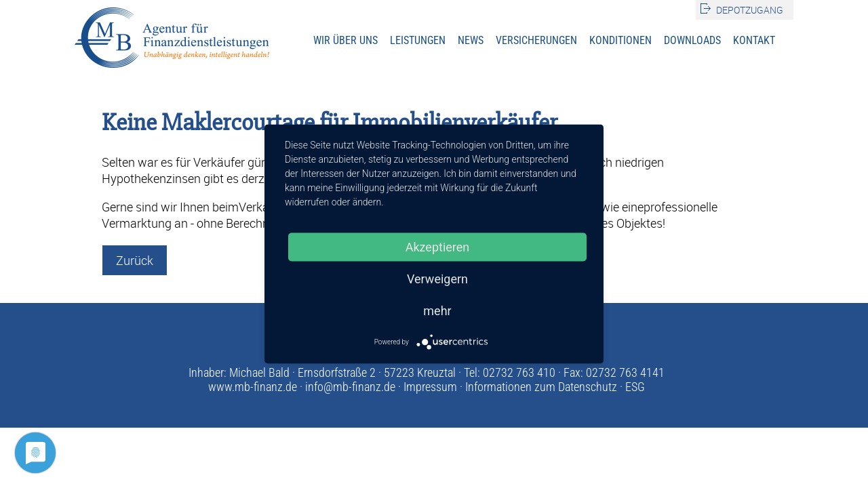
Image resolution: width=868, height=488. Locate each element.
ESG (635, 387)
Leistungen (418, 40)
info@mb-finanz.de (350, 387)
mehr (437, 311)
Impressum (430, 387)
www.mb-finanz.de (253, 387)
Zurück (135, 260)
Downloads (692, 40)
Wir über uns (346, 40)
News (471, 40)
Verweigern (437, 279)
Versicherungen (536, 40)
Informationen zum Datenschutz (541, 387)
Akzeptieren (438, 247)
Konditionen (620, 40)
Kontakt (754, 40)
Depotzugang (750, 10)
